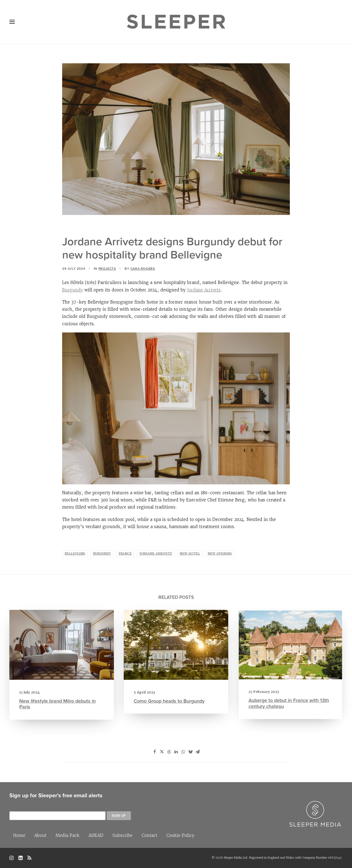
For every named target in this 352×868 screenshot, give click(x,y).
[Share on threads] (169, 752)
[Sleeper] (176, 22)
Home (19, 835)
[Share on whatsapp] (183, 752)
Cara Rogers (143, 268)
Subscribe (123, 835)
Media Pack (68, 835)
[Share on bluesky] (190, 752)
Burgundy (73, 290)
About (40, 835)
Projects (107, 268)
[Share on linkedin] (176, 752)
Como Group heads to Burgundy (172, 684)
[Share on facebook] (155, 752)
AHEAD (96, 835)
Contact (149, 835)
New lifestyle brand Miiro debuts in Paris (59, 695)
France (125, 554)
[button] (62, 650)
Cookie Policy (180, 835)
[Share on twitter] (162, 752)
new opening (220, 554)
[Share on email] (197, 752)
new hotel (190, 554)
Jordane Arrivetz (204, 290)
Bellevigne (75, 554)
